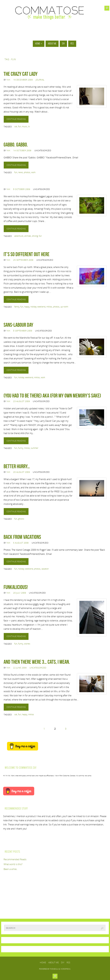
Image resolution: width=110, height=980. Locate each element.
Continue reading (16, 119)
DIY (63, 962)
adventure (19, 236)
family (17, 307)
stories (27, 644)
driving (35, 236)
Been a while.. (11, 869)
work (33, 172)
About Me (53, 962)
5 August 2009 (21, 543)
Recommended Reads (15, 859)
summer (35, 448)
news (21, 172)
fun (19, 126)
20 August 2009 (21, 472)
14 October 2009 (22, 150)
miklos (49, 307)
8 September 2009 (23, 331)
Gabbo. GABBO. (16, 145)
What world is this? (13, 864)
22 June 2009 (20, 668)
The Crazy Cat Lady (21, 74)
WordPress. (66, 969)
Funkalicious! (16, 587)
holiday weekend (38, 307)
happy (27, 307)
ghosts (21, 519)
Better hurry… (17, 466)
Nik (9, 80)
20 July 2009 (20, 593)
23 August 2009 (21, 401)
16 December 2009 (23, 80)
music (25, 126)
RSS (68, 962)
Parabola (54, 969)
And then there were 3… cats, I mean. (37, 662)
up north (64, 307)
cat (16, 126)
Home (43, 962)
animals (28, 236)
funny (21, 448)
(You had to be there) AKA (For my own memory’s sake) (52, 396)
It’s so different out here (26, 254)
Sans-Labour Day (18, 325)
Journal (40, 80)
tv (29, 126)
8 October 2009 (22, 189)
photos (27, 172)
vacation (45, 569)
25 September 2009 (23, 260)
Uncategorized (38, 668)
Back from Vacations (22, 537)
